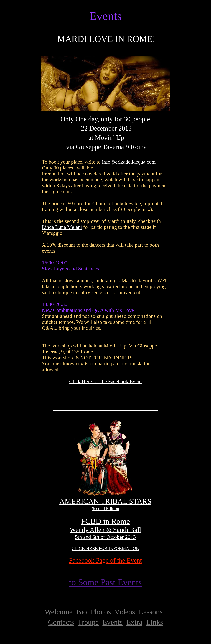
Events (112, 622)
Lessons (151, 612)
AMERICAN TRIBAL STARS (105, 501)
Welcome (59, 612)
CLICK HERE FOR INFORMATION (105, 548)
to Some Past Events (105, 582)
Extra (134, 622)
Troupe (88, 622)
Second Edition (105, 508)
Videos (125, 612)
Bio (82, 612)
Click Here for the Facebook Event (105, 381)
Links (155, 622)
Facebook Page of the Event (105, 560)
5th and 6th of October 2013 (105, 537)
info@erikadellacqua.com (129, 162)
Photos (101, 612)
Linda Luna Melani (62, 227)
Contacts (61, 622)
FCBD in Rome (105, 521)
